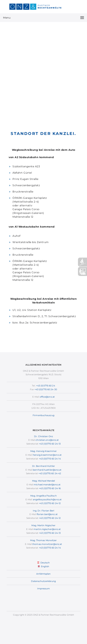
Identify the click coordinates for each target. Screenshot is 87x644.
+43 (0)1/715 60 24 (46, 386)
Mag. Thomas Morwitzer (43, 540)
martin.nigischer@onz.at (47, 529)
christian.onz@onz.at (47, 440)
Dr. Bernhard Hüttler (43, 466)
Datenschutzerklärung (43, 581)
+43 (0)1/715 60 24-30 (46, 389)
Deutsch (44, 563)
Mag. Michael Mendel (44, 481)
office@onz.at (47, 397)
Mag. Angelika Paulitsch (43, 496)
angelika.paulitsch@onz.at (47, 499)
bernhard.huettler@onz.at (47, 470)
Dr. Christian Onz (43, 436)
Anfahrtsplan (43, 574)
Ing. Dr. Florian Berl (43, 511)
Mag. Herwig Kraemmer (43, 451)
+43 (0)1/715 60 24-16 (50, 488)
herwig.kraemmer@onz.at (47, 455)
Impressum (44, 589)
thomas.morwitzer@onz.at (47, 544)
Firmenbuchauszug (43, 415)
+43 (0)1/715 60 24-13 (50, 444)
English (43, 566)
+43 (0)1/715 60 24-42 (50, 473)
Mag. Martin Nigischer (43, 525)
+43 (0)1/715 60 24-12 (50, 503)
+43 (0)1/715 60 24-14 (50, 459)
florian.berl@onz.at (47, 514)
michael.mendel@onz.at (47, 485)
